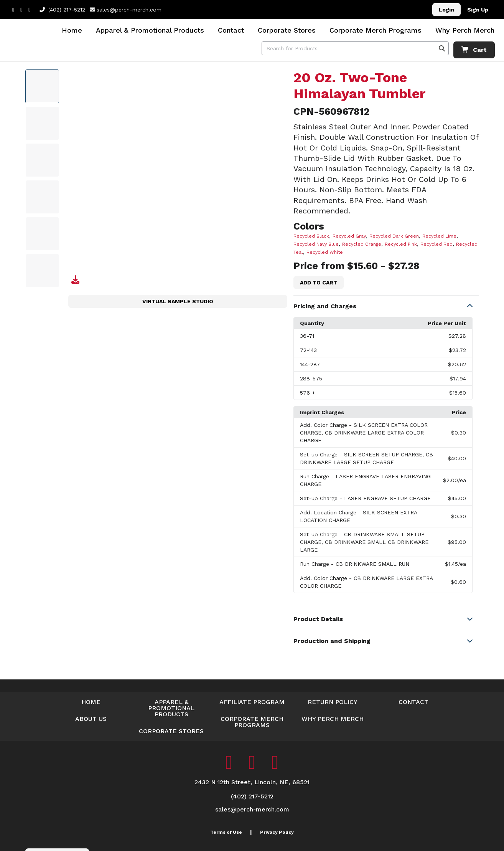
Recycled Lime (439, 236)
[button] (386, 306)
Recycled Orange (362, 244)
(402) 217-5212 (62, 10)
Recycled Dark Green (394, 236)
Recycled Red (436, 244)
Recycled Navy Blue (316, 244)
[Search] (442, 48)
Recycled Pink (401, 244)
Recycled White (325, 252)
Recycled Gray (349, 236)
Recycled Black (311, 236)
